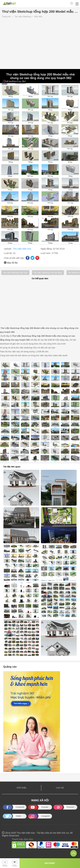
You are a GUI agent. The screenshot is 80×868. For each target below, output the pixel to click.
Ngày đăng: (47, 249)
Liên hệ (60, 788)
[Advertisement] (40, 44)
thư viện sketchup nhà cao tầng (48, 273)
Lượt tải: (8, 253)
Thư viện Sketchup (23, 17)
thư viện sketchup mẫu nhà (15, 273)
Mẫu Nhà (38, 17)
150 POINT (50, 863)
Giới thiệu (21, 788)
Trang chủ (6, 17)
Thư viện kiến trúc (22, 249)
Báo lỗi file (12, 263)
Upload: (8, 249)
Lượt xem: (46, 253)
